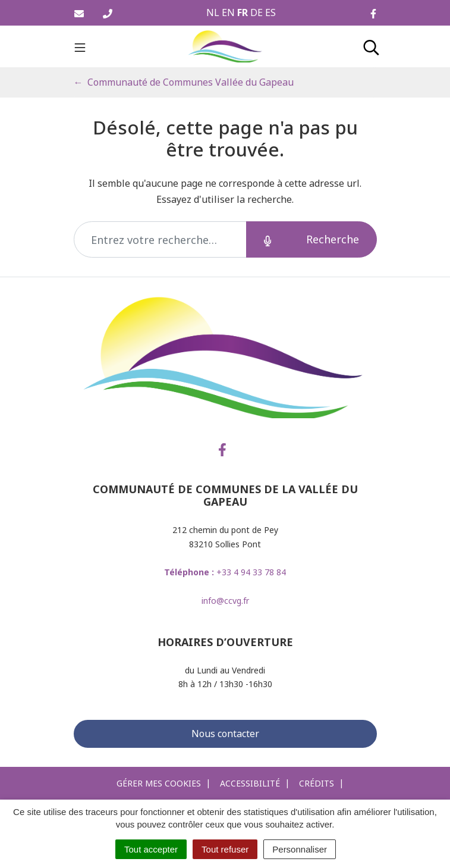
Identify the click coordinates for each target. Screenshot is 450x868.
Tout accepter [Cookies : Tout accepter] (151, 849)
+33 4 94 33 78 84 (225, 572)
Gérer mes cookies (159, 783)
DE (257, 12)
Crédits (317, 783)
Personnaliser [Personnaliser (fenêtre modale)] (300, 849)
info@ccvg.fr (225, 601)
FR (243, 12)
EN (228, 12)
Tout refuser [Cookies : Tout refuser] (225, 849)
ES (270, 12)
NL (213, 12)
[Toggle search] (371, 46)
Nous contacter (225, 734)
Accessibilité (250, 783)
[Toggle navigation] (80, 46)
